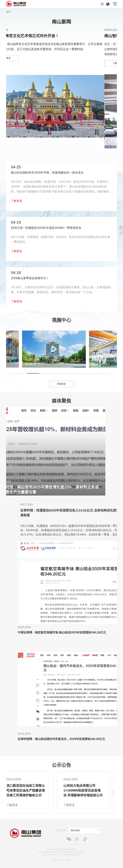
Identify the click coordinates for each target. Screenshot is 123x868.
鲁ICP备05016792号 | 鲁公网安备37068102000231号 (62, 852)
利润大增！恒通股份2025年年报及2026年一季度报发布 (46, 228)
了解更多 (17, 201)
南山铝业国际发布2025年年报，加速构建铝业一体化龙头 (47, 173)
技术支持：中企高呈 (61, 860)
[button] (8, 152)
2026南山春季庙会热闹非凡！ (30, 278)
